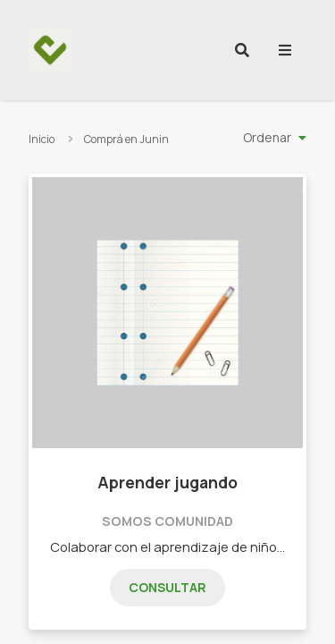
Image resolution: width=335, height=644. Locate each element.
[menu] (285, 50)
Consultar (167, 587)
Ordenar (267, 137)
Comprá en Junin (126, 139)
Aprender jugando (167, 482)
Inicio (42, 139)
